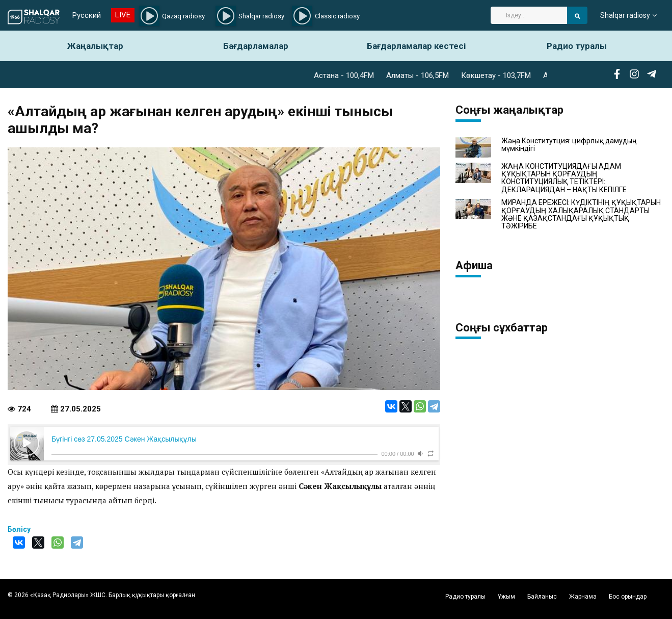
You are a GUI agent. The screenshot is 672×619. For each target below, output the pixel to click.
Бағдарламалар (256, 46)
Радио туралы (577, 46)
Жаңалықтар (95, 46)
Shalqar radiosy (625, 15)
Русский (87, 15)
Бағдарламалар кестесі (416, 46)
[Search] (529, 15)
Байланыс (542, 597)
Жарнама (583, 597)
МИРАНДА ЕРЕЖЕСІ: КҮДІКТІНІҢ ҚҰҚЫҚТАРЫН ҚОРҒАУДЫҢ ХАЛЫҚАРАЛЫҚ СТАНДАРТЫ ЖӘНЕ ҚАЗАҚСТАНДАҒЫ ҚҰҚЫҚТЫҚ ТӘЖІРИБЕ (581, 214)
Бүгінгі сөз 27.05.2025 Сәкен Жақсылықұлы (124, 439)
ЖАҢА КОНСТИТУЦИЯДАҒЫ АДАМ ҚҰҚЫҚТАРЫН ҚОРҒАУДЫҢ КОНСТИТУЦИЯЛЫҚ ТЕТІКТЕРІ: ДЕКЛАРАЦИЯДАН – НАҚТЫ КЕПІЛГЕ (564, 178)
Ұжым (506, 597)
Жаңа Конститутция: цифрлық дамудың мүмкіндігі (569, 145)
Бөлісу (19, 529)
